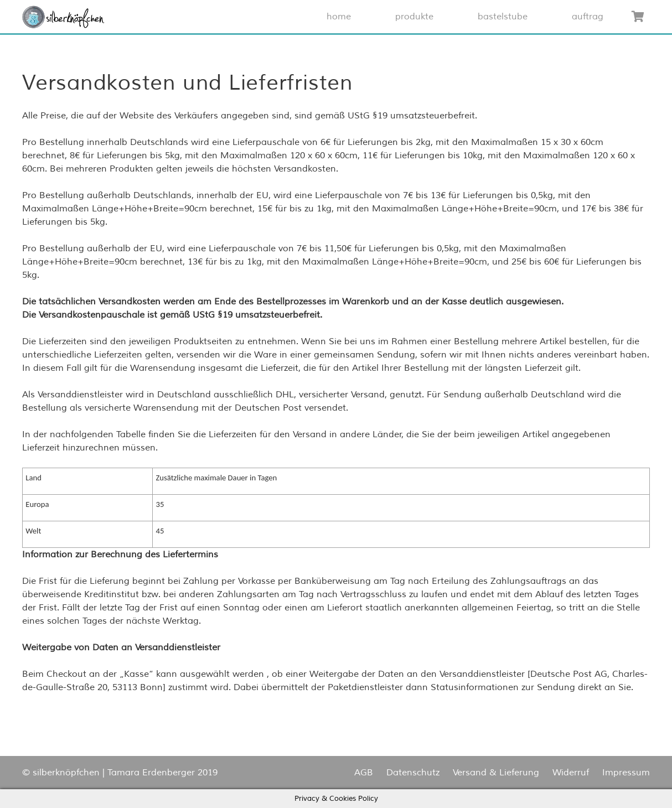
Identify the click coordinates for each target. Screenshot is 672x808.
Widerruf (571, 773)
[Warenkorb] (638, 17)
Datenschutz (413, 773)
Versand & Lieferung (496, 773)
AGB (364, 773)
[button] (63, 17)
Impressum (626, 773)
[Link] (63, 17)
